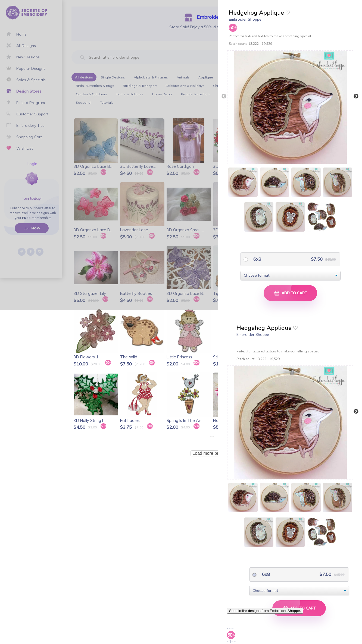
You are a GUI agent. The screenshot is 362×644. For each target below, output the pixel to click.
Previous (224, 96)
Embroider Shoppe (245, 19)
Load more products (212, 453)
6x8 (257, 259)
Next (356, 96)
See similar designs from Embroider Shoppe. (265, 611)
